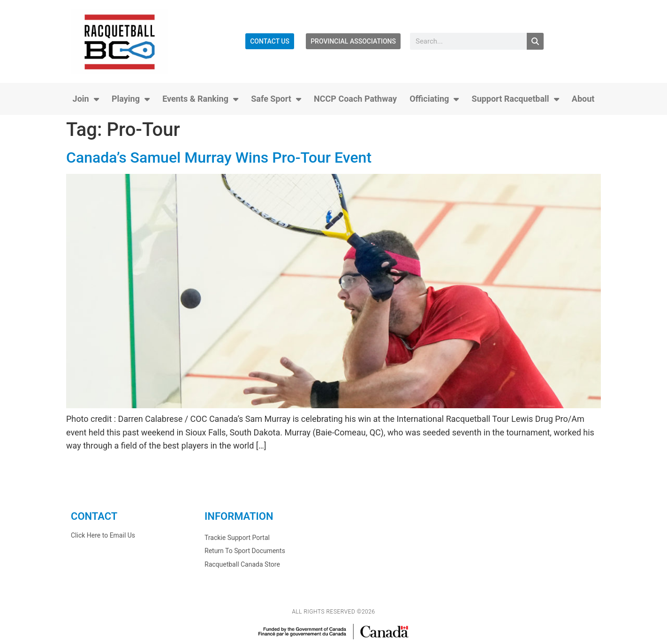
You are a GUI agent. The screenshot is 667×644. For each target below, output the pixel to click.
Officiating (434, 99)
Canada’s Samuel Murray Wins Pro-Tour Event (219, 157)
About (583, 99)
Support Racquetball (515, 99)
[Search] (535, 41)
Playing (131, 99)
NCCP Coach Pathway (355, 99)
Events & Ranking (200, 99)
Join (86, 99)
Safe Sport (276, 99)
